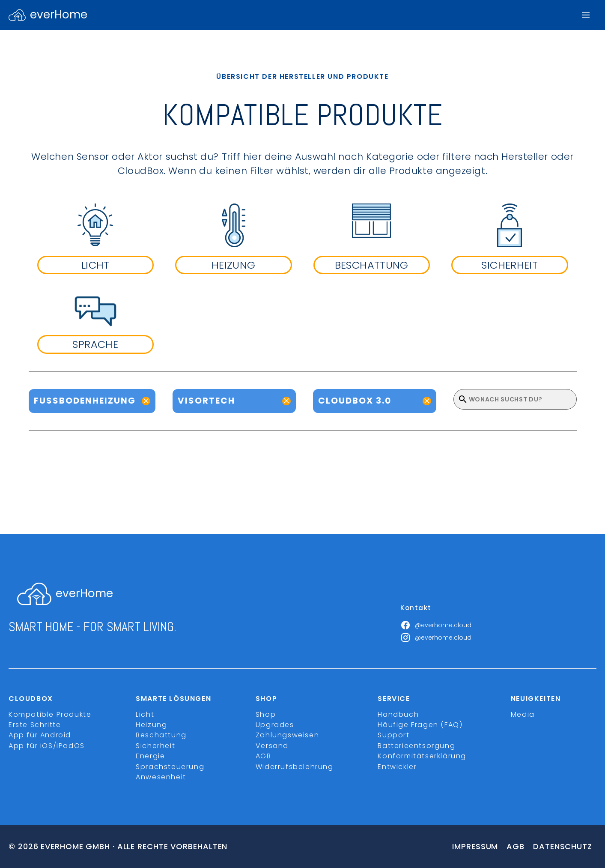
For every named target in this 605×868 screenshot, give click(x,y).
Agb (516, 846)
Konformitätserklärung (422, 756)
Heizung (151, 725)
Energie (150, 756)
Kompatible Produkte (50, 714)
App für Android (40, 735)
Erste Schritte (35, 725)
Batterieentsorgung (416, 746)
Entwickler (397, 767)
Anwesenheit (161, 777)
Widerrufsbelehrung (295, 767)
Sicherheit (155, 746)
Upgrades (275, 725)
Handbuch (398, 714)
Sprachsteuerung (170, 767)
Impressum (475, 846)
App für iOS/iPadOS (47, 746)
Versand (272, 746)
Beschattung (161, 735)
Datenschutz (563, 846)
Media (523, 714)
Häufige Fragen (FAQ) (420, 725)
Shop (266, 714)
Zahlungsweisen (287, 735)
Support (393, 735)
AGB (264, 756)
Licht (145, 714)
